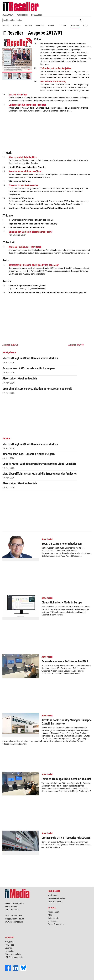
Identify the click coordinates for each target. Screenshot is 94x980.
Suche (66, 15)
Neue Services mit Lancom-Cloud (25, 171)
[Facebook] (9, 970)
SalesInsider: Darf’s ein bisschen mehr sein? (30, 232)
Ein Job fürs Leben (18, 95)
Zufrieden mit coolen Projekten (56, 68)
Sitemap (9, 948)
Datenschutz (53, 918)
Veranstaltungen (55, 901)
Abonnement (53, 912)
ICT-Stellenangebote (14, 957)
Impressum (53, 921)
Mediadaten (53, 895)
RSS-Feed (10, 945)
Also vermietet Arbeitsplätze (23, 157)
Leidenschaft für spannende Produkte (27, 105)
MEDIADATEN (8, 15)
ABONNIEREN (22, 15)
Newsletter (10, 942)
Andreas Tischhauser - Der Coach (25, 247)
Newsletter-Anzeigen (57, 898)
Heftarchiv (9, 951)
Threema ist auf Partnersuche (23, 185)
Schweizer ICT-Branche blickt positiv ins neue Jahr (34, 265)
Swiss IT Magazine (56, 924)
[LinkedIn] (16, 970)
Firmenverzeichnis (13, 954)
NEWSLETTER (37, 15)
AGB (50, 915)
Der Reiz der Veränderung (53, 81)
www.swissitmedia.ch (14, 922)
